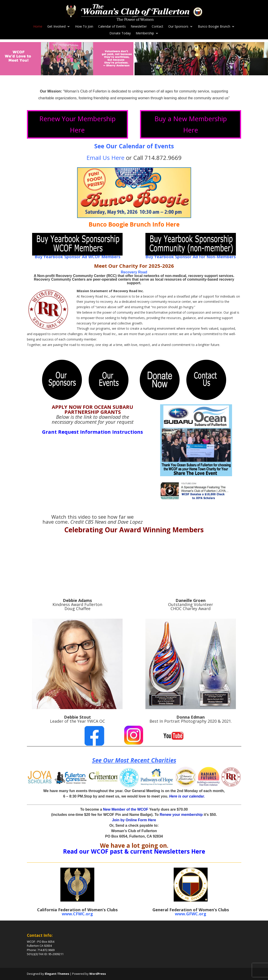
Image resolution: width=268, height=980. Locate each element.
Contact (158, 27)
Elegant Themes (57, 974)
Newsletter (139, 27)
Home (38, 27)
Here (197, 851)
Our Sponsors (178, 27)
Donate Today (120, 33)
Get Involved (56, 27)
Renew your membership (181, 815)
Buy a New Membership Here (191, 124)
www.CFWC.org (77, 914)
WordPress (98, 974)
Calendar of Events (112, 27)
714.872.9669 (163, 158)
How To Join (84, 27)
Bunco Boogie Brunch (214, 27)
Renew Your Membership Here (77, 124)
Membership (145, 33)
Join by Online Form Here (134, 820)
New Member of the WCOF (126, 809)
